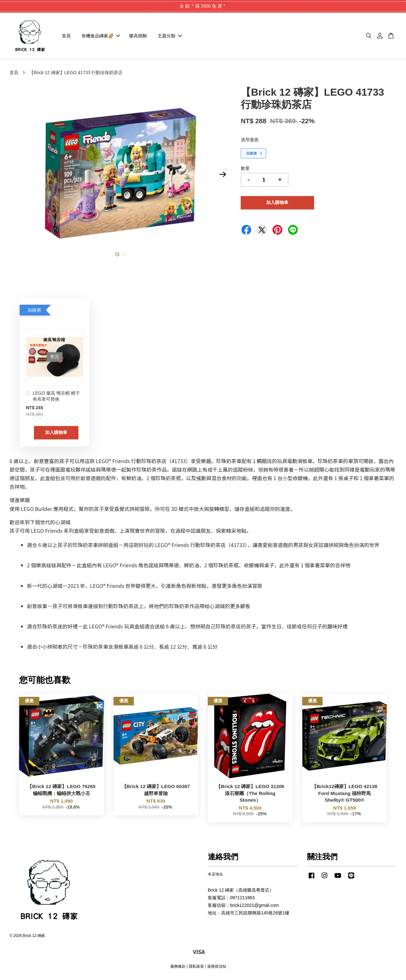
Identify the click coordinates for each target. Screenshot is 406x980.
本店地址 (215, 875)
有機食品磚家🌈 (101, 36)
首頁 (66, 36)
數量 (245, 169)
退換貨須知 (217, 967)
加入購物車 (56, 433)
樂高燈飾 (138, 36)
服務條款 (178, 967)
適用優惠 (250, 141)
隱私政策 (196, 967)
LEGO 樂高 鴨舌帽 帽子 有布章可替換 (53, 397)
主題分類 (170, 36)
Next (223, 175)
